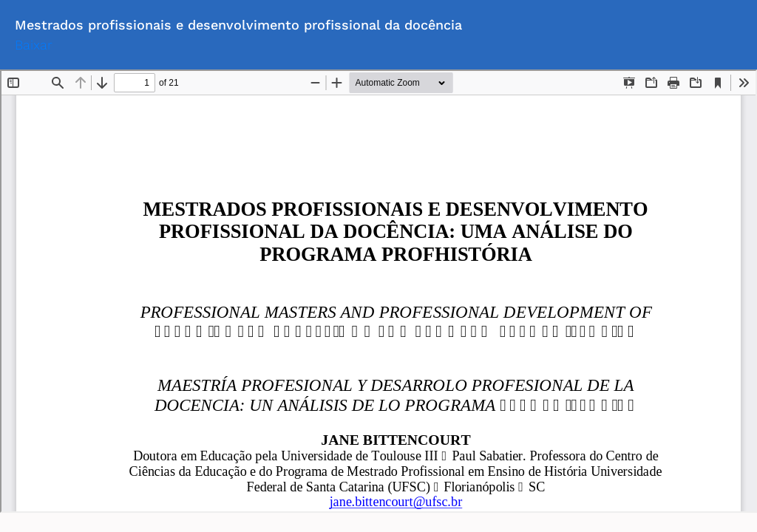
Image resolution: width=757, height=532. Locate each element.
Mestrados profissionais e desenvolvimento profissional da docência (238, 25)
